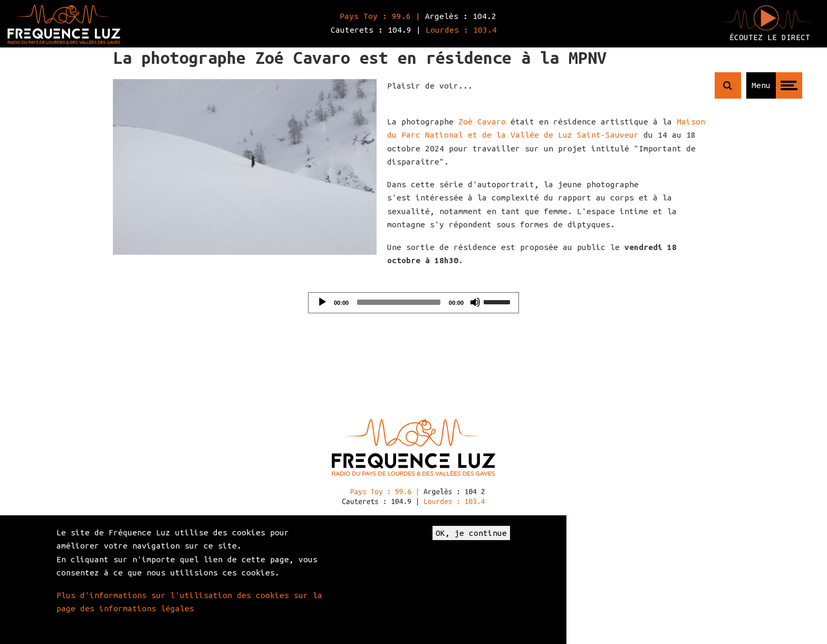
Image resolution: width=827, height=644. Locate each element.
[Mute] (475, 302)
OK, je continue (471, 533)
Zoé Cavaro (482, 122)
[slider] (399, 302)
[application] (413, 303)
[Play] (322, 302)
